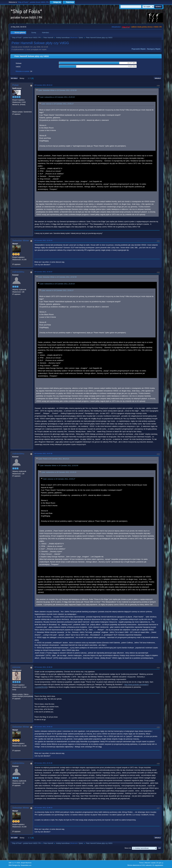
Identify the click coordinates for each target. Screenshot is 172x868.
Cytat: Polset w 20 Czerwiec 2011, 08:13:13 (53, 459)
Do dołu (14, 78)
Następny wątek (154, 49)
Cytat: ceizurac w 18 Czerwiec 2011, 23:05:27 (57, 104)
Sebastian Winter (21, 241)
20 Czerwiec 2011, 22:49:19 (43, 808)
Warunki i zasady (150, 863)
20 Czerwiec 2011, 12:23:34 (43, 240)
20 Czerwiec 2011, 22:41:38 (43, 763)
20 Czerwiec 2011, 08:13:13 (43, 85)
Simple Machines (26, 863)
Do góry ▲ (160, 863)
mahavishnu (18, 272)
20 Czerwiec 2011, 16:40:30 (43, 667)
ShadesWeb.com (26, 865)
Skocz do (128, 848)
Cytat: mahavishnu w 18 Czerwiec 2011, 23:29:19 (57, 97)
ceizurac (16, 667)
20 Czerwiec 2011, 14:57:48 (43, 454)
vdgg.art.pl (126, 27)
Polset (15, 85)
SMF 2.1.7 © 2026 (14, 863)
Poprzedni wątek (138, 49)
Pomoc (141, 863)
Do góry (14, 838)
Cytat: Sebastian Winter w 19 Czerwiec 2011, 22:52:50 (57, 90)
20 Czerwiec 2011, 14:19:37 (43, 272)
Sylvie (81, 38)
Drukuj (158, 78)
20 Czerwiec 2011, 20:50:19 (43, 727)
